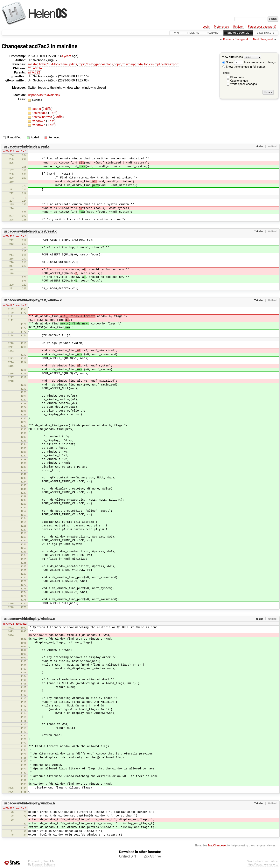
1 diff (53, 113)
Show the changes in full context (244, 67)
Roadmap (213, 33)
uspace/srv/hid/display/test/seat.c (30, 231)
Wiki (176, 33)
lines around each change (255, 62)
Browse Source (238, 33)
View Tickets (266, 33)
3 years (66, 56)
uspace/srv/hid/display (44, 95)
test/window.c (43, 117)
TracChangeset (217, 846)
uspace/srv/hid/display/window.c (29, 619)
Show (228, 62)
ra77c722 (9, 151)
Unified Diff (128, 856)
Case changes (239, 81)
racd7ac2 (21, 151)
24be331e (35, 68)
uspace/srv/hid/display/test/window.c (33, 300)
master (33, 64)
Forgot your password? (262, 27)
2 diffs (47, 109)
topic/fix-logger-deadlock (96, 64)
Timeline (193, 33)
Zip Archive (152, 856)
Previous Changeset (236, 39)
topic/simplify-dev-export (161, 64)
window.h (39, 125)
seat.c (37, 109)
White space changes (244, 84)
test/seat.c (40, 113)
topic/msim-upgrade (129, 64)
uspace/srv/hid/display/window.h (29, 803)
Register (238, 27)
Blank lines (237, 77)
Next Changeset (263, 39)
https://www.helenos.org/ (263, 865)
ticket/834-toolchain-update (58, 64)
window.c (39, 121)
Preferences (221, 27)
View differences (232, 57)
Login (206, 27)
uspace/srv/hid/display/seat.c (27, 146)
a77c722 (34, 72)
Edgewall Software (43, 865)
